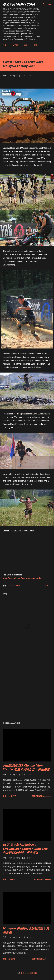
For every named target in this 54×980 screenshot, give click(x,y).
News (18, 586)
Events (12, 586)
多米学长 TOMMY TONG (19, 4)
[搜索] (44, 4)
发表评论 (12, 959)
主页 (5, 45)
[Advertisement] (27, 687)
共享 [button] (46, 586)
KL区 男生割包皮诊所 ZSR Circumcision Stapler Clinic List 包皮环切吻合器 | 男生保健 (25, 849)
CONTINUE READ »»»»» (41, 796)
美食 (26, 45)
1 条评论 (12, 879)
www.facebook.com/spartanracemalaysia (22, 578)
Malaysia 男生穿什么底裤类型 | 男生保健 (26, 930)
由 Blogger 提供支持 (27, 973)
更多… (36, 45)
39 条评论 (12, 796)
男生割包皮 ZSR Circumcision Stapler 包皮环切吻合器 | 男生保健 (26, 767)
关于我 (15, 45)
